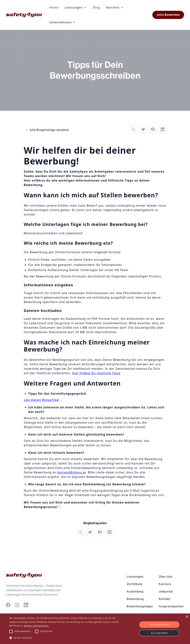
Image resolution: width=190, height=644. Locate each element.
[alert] (95, 629)
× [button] (187, 617)
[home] (24, 15)
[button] (76, 7)
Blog (97, 7)
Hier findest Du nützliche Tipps (96, 373)
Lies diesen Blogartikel (41, 400)
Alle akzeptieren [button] (159, 625)
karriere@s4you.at (72, 472)
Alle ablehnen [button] (159, 633)
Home (54, 7)
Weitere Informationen (36, 626)
